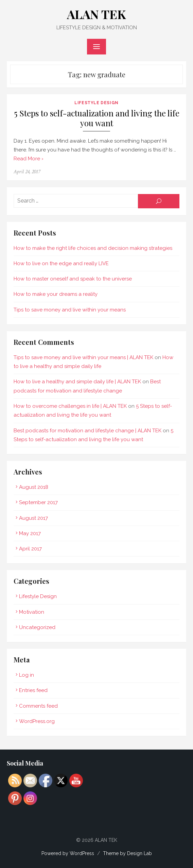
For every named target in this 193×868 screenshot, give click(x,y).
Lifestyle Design (96, 103)
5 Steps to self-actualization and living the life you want (97, 118)
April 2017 (30, 549)
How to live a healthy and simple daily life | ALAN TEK (77, 382)
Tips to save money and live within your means (70, 310)
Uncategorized (37, 627)
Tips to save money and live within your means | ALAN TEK (83, 357)
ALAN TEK (96, 14)
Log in (27, 675)
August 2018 (34, 487)
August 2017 (33, 518)
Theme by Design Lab (127, 853)
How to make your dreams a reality (56, 294)
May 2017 (30, 533)
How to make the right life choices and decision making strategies (93, 248)
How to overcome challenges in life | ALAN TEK (70, 406)
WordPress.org (37, 721)
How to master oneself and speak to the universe (73, 279)
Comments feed (38, 706)
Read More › (29, 159)
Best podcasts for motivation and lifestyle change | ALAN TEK (87, 431)
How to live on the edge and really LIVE (61, 263)
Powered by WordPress (68, 853)
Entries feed (33, 690)
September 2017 (38, 502)
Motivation (32, 612)
